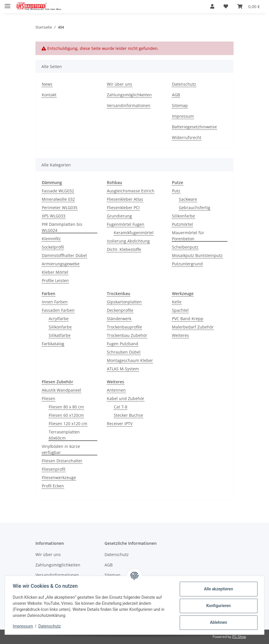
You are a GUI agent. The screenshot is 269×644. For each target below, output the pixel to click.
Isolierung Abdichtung (128, 241)
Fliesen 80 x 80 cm (66, 407)
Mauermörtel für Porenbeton (188, 236)
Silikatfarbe (60, 335)
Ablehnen (217, 622)
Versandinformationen (129, 105)
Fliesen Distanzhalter (62, 461)
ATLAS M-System (123, 369)
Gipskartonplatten (124, 302)
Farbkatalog (53, 344)
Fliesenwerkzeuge (59, 477)
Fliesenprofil (54, 469)
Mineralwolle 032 (58, 199)
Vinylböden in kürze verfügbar (61, 449)
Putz (176, 191)
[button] (212, 6)
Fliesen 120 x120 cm (68, 424)
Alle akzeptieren (217, 589)
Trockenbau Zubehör (127, 335)
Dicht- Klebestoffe (124, 249)
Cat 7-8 (121, 407)
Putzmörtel (182, 224)
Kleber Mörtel (55, 272)
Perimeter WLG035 (60, 208)
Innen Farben (55, 302)
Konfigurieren (217, 606)
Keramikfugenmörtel (134, 233)
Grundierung (119, 216)
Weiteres (180, 335)
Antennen (116, 390)
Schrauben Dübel (124, 352)
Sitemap (180, 105)
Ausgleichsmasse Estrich (131, 191)
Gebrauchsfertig (195, 208)
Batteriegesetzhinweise (194, 127)
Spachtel (180, 310)
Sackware (188, 199)
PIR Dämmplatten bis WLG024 (62, 227)
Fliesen (49, 398)
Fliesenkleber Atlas (125, 199)
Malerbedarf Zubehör (193, 327)
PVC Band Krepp (188, 319)
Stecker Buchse (128, 415)
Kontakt (49, 95)
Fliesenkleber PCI (123, 208)
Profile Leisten (55, 280)
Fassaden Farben (58, 310)
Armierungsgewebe (61, 264)
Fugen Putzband (123, 344)
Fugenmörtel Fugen (126, 224)
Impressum (24, 626)
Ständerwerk (119, 319)
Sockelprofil (53, 247)
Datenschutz (51, 626)
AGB (176, 95)
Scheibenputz (185, 247)
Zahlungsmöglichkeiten (129, 95)
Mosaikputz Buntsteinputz (197, 255)
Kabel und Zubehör (126, 398)
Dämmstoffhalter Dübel (64, 255)
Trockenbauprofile (124, 327)
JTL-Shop (239, 637)
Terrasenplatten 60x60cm (64, 435)
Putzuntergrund (187, 264)
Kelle (177, 302)
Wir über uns (120, 84)
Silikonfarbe (183, 216)
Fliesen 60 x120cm (66, 415)
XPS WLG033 (54, 216)
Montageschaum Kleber (130, 360)
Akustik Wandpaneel (61, 390)
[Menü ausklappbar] (7, 4)
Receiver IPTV (120, 424)
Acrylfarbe (59, 319)
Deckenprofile (120, 310)
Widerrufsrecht (187, 137)
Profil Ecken (53, 486)
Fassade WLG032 (58, 191)
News (47, 84)
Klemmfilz (51, 239)
